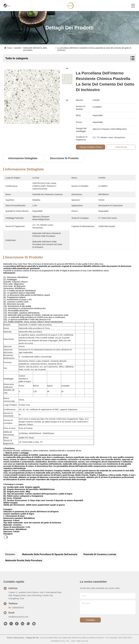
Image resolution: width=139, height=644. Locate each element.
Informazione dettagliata (23, 158)
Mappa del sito (32, 638)
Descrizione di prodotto (64, 158)
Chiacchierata (121, 147)
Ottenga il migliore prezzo (91, 147)
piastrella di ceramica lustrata (100, 554)
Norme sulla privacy (15, 638)
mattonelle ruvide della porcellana (24, 560)
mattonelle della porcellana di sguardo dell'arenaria (50, 554)
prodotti (18, 48)
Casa (10, 48)
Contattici (90, 620)
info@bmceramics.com (18, 617)
